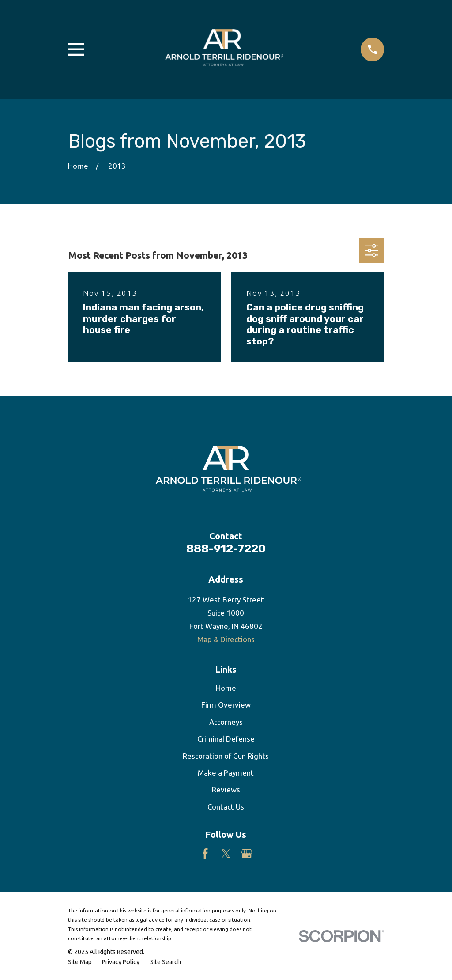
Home (226, 688)
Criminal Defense (226, 739)
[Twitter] (226, 854)
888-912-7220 (226, 549)
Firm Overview (226, 705)
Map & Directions (226, 639)
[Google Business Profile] (247, 854)
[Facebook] (205, 854)
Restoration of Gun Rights (226, 756)
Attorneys (226, 722)
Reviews (226, 789)
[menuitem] (80, 962)
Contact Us (226, 807)
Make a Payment (226, 773)
